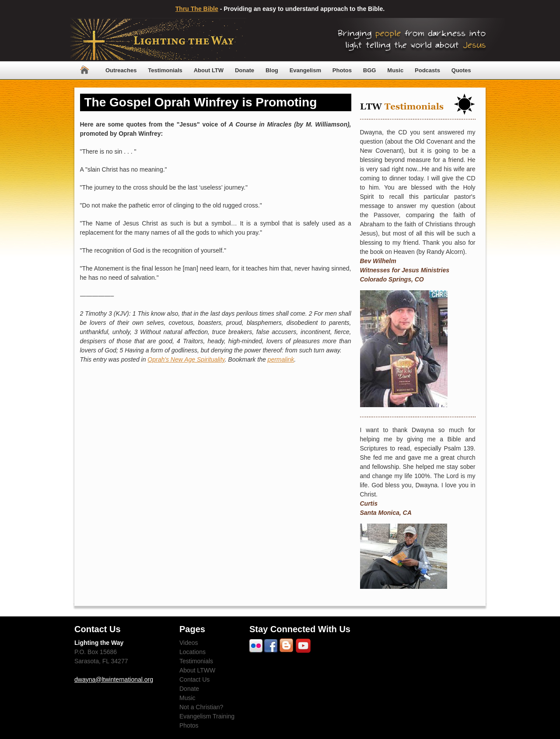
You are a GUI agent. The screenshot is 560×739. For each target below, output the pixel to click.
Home (84, 70)
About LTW (209, 70)
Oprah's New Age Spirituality (186, 359)
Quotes (461, 70)
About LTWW (197, 670)
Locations (192, 652)
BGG (370, 70)
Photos (342, 70)
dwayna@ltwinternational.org (114, 679)
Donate (245, 70)
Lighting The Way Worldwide (158, 40)
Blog (272, 70)
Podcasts (427, 70)
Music (395, 70)
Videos (189, 643)
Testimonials (165, 70)
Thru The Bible (197, 9)
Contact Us (194, 679)
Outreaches (121, 70)
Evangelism (305, 70)
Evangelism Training (207, 716)
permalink (281, 359)
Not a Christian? (201, 707)
